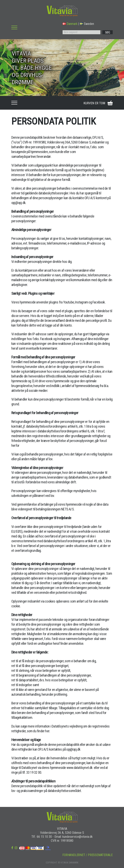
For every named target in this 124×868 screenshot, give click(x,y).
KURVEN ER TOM (94, 103)
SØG (108, 32)
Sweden (87, 24)
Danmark (70, 24)
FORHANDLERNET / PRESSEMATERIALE (88, 855)
